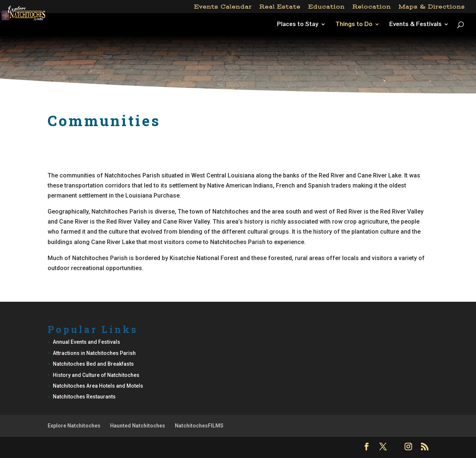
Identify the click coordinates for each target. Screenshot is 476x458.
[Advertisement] (238, 68)
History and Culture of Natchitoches (96, 375)
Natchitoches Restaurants (84, 397)
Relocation (372, 7)
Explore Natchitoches (74, 426)
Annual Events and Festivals (86, 342)
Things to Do (354, 25)
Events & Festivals (416, 25)
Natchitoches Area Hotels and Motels (98, 386)
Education (327, 7)
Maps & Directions (432, 7)
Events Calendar (223, 7)
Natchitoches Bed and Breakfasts (93, 364)
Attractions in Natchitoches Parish (94, 353)
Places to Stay (298, 25)
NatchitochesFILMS (199, 426)
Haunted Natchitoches (138, 426)
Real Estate (280, 7)
